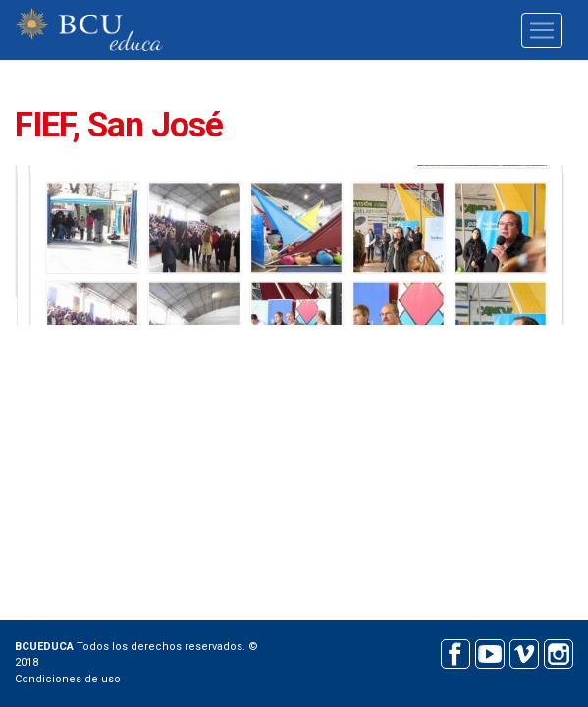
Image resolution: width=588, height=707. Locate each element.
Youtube (489, 652)
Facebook (455, 652)
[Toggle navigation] (542, 30)
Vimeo (524, 652)
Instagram (558, 652)
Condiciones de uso (68, 679)
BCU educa (89, 30)
